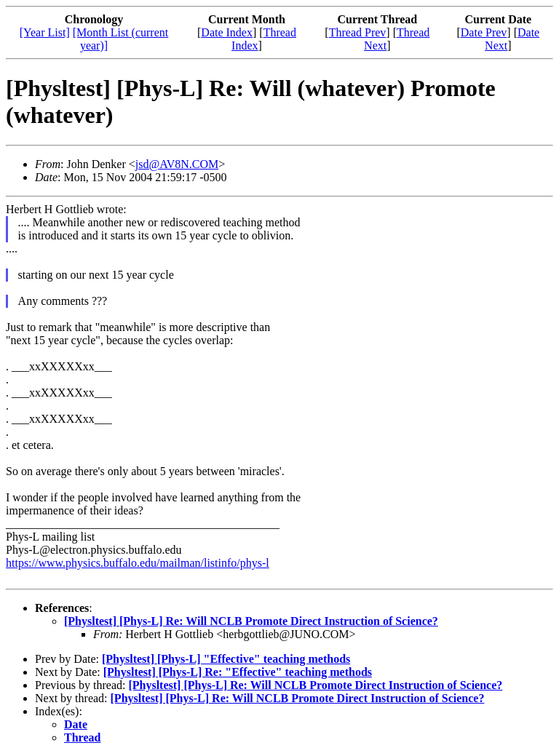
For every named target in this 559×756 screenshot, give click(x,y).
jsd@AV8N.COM (177, 164)
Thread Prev (358, 32)
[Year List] (45, 32)
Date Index (227, 32)
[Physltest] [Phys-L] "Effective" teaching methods (226, 659)
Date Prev (484, 32)
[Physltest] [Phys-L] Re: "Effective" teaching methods (238, 672)
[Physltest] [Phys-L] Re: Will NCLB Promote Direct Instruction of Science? (251, 621)
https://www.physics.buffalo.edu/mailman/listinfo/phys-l (138, 563)
